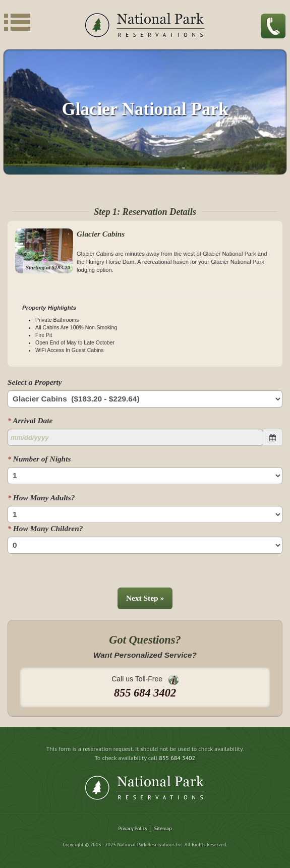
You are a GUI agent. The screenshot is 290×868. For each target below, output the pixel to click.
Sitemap (163, 828)
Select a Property (35, 382)
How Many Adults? (41, 498)
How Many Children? (45, 528)
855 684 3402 (177, 758)
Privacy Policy (133, 828)
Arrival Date (30, 420)
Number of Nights (39, 459)
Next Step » (145, 598)
